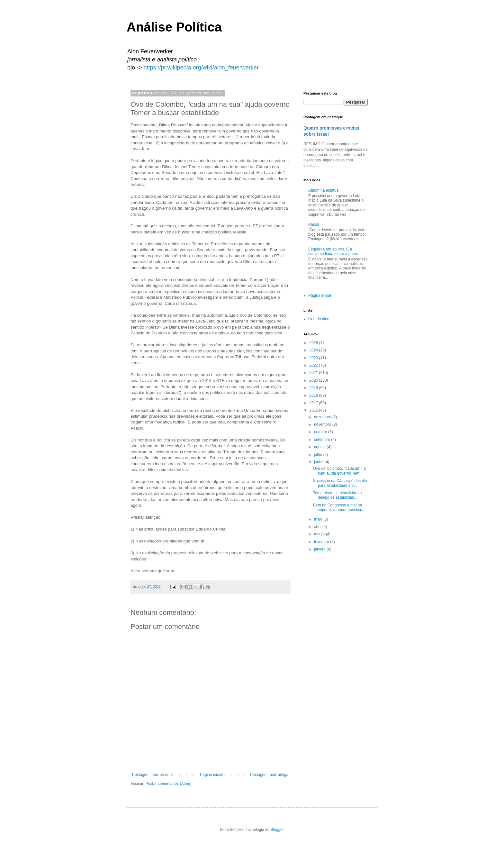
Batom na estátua (323, 190)
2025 (314, 343)
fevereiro (322, 542)
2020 (314, 380)
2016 (314, 410)
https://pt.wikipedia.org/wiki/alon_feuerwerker (201, 68)
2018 (314, 395)
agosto (320, 447)
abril (318, 527)
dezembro (323, 417)
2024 (314, 350)
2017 (314, 403)
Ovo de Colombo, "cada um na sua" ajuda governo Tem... (339, 471)
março (320, 534)
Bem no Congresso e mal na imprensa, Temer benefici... (339, 507)
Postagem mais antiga (269, 775)
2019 (314, 388)
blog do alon (319, 319)
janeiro (320, 549)
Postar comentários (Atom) (169, 784)
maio (319, 519)
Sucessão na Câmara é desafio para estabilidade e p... (340, 483)
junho (319, 462)
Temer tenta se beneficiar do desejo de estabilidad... (337, 495)
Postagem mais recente (152, 775)
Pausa (314, 224)
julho (319, 455)
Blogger (277, 830)
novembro (323, 424)
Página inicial (211, 775)
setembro (323, 440)
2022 (314, 365)
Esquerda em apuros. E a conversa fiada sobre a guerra (334, 251)
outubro (321, 432)
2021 (314, 373)
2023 (314, 358)
